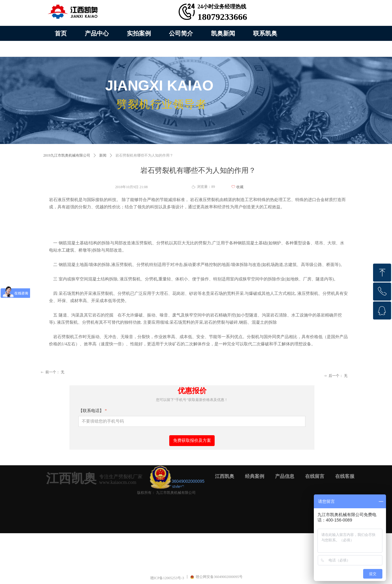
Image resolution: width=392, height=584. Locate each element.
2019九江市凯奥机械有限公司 (67, 155)
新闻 (103, 155)
